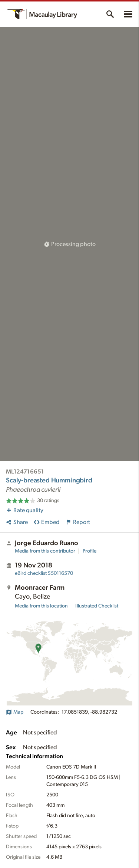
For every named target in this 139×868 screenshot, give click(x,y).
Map (15, 712)
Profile (90, 551)
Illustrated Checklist (97, 606)
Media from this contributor (45, 551)
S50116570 (44, 573)
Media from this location (41, 606)
